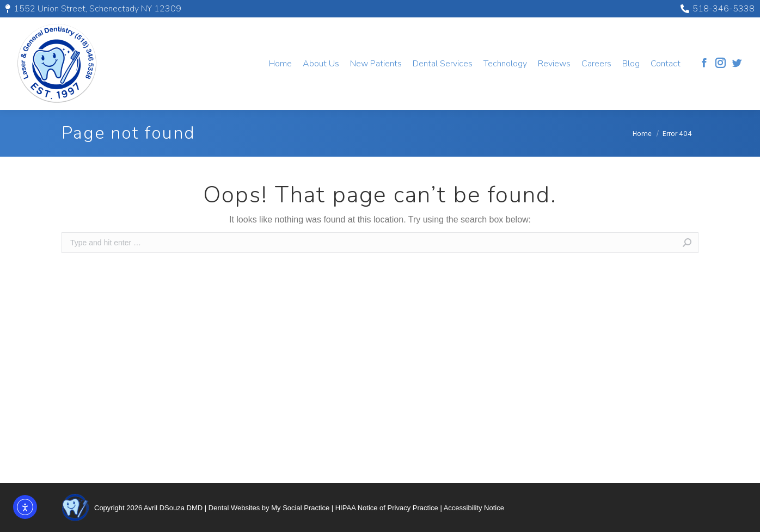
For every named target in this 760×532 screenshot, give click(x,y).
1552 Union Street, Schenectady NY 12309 (93, 9)
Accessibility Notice (474, 508)
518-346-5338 (718, 9)
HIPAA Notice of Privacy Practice (387, 508)
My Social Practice (300, 508)
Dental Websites (234, 508)
